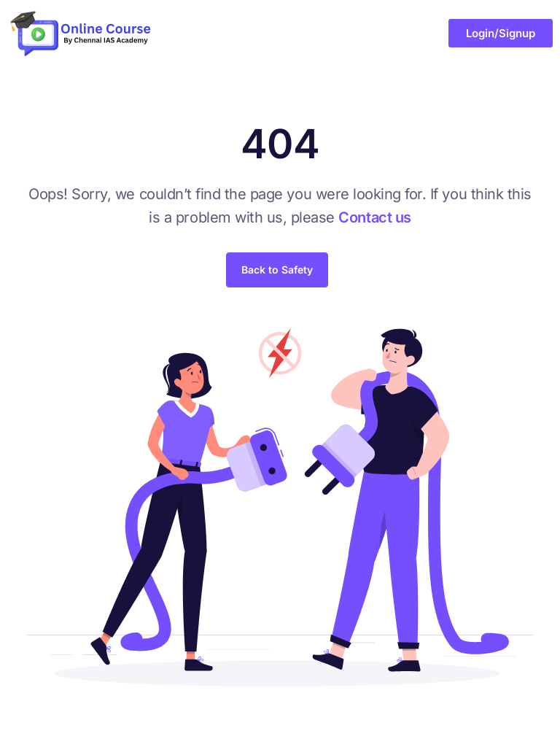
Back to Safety (277, 270)
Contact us (374, 217)
